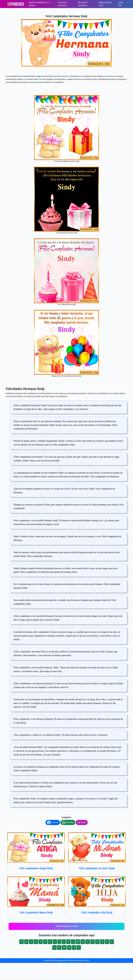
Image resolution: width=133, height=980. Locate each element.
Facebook (53, 822)
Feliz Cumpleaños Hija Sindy (97, 913)
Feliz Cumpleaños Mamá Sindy (36, 913)
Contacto (87, 960)
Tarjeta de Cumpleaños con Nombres (39, 4)
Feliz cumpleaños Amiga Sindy (36, 868)
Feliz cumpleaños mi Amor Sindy (97, 868)
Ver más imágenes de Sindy (67, 926)
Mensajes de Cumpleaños (83, 4)
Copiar (82, 822)
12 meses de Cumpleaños (62, 4)
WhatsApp (68, 822)
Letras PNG (121, 4)
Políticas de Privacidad (76, 960)
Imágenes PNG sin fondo (105, 4)
